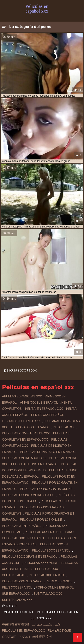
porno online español (55, 587)
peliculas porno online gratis (28, 495)
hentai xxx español (48, 415)
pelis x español (59, 581)
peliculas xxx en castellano (49, 532)
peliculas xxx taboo (46, 575)
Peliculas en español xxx (23, 631)
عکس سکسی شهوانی (46, 624)
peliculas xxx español (51, 551)
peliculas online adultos (24, 458)
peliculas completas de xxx (26, 433)
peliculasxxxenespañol (22, 581)
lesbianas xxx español (30, 427)
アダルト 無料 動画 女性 (36, 637)
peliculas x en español (22, 526)
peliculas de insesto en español (48, 452)
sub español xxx (16, 594)
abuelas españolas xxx (22, 396)
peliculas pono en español (34, 464)
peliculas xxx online (41, 563)
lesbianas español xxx (21, 421)
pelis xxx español (17, 587)
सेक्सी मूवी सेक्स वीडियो (16, 624)
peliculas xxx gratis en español (30, 557)
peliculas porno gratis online (46, 489)
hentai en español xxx (44, 409)
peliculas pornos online (41, 520)
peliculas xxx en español (23, 538)
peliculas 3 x (64, 427)
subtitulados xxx (17, 600)
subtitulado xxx (48, 594)
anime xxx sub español (39, 403)
